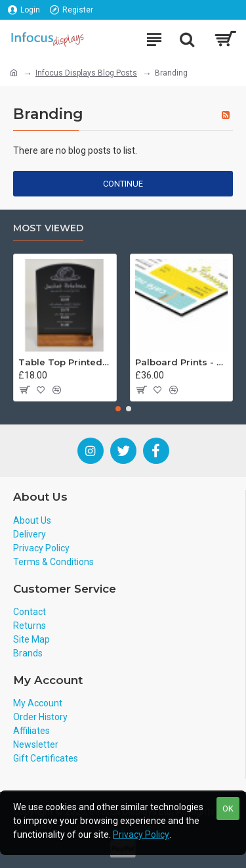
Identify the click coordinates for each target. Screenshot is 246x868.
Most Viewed (48, 228)
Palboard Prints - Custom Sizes (182, 362)
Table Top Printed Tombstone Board (65, 362)
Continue (123, 184)
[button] (118, 409)
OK (228, 809)
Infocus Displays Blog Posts (86, 73)
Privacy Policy (141, 834)
